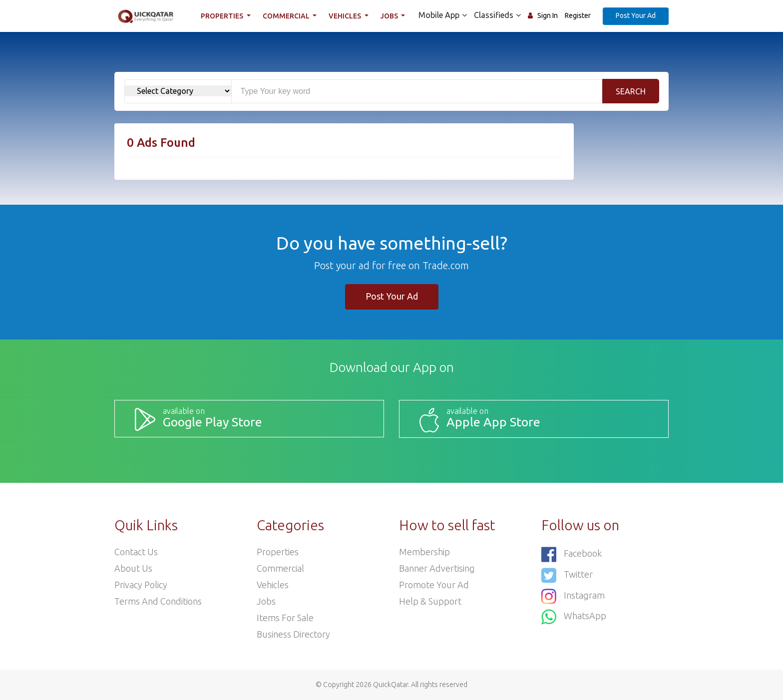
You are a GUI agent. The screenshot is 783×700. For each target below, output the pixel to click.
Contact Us (136, 552)
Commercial (287, 16)
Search (631, 91)
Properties (223, 16)
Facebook (572, 554)
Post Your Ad (636, 15)
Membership (424, 552)
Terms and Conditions (158, 601)
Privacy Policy (141, 585)
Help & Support (430, 601)
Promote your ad (434, 585)
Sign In (548, 15)
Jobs (390, 16)
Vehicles (346, 16)
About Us (133, 568)
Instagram (573, 596)
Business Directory (293, 634)
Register (578, 15)
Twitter (567, 575)
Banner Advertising (437, 568)
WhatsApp (574, 617)
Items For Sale (285, 618)
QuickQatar (391, 685)
